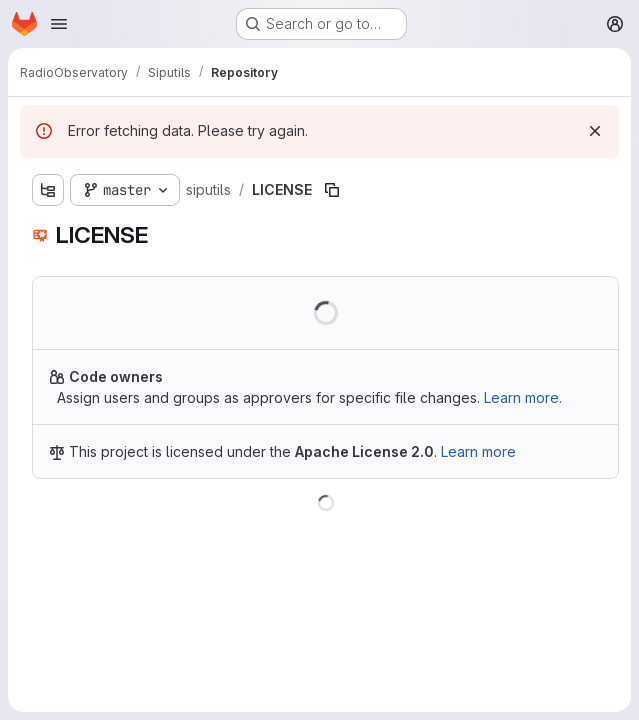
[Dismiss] (595, 131)
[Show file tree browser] (48, 190)
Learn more (478, 451)
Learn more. (523, 397)
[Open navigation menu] (59, 24)
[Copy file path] (332, 190)
